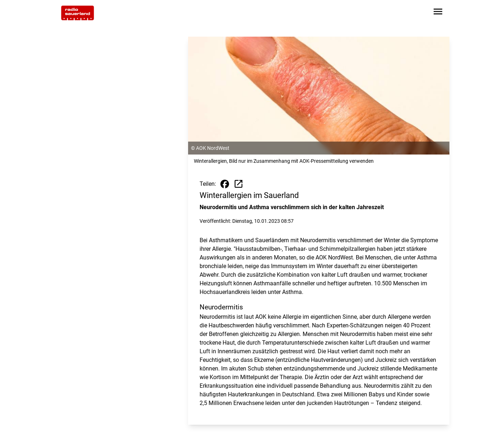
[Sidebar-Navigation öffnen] (438, 13)
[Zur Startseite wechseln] (78, 13)
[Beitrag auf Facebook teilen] (225, 184)
